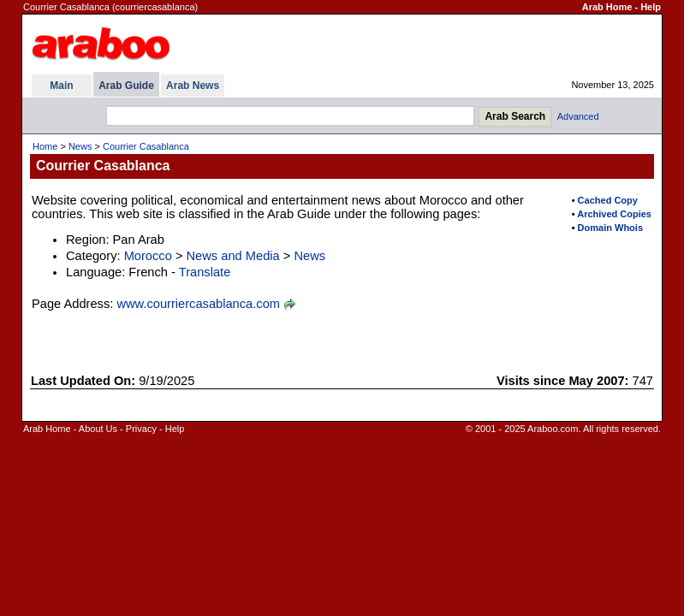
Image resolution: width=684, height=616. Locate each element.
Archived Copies (614, 214)
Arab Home (607, 7)
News (80, 146)
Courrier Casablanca (146, 146)
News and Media (233, 256)
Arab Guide (126, 86)
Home (45, 146)
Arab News (193, 86)
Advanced (578, 116)
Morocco (148, 256)
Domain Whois (610, 228)
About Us (98, 429)
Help (651, 7)
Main (61, 86)
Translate (205, 272)
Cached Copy (608, 200)
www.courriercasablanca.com (198, 304)
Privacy (141, 429)
